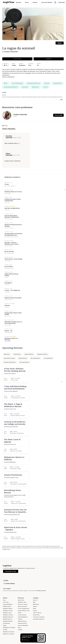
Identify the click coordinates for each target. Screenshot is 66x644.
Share (60, 43)
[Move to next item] (65, 190)
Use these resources (41, 591)
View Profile (58, 115)
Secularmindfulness (34, 83)
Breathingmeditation (11, 87)
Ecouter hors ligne (17, 59)
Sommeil (25, 87)
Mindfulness (58, 83)
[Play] (7, 37)
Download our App (11, 571)
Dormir (46, 87)
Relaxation (35, 87)
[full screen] (55, 37)
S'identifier (62, 2)
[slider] (10, 37)
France (15, 116)
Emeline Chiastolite (11, 52)
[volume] (60, 37)
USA (6, 581)
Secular (47, 83)
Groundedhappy (17, 83)
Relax (6, 83)
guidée (14, 65)
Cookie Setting (9, 583)
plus (61, 100)
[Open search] (55, 2)
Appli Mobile (49, 59)
